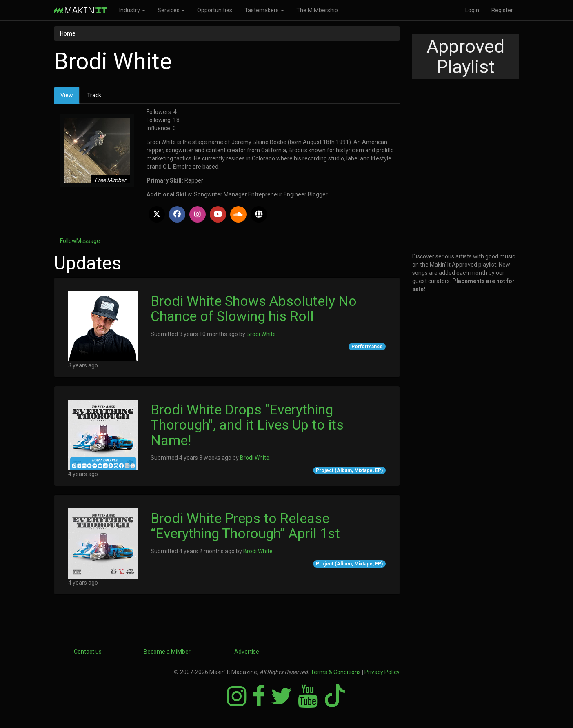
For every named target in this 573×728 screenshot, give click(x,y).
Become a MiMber (167, 652)
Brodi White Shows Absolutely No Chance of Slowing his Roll (254, 308)
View (70, 97)
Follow (68, 241)
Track (94, 95)
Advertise (247, 652)
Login (472, 10)
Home (68, 33)
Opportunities (215, 10)
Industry (132, 10)
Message (88, 241)
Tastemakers (264, 10)
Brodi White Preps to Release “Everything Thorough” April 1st (245, 526)
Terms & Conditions (336, 672)
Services (171, 10)
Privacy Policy (382, 672)
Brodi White (261, 334)
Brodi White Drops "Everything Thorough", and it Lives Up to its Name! (247, 425)
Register (502, 10)
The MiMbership (317, 10)
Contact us (88, 652)
